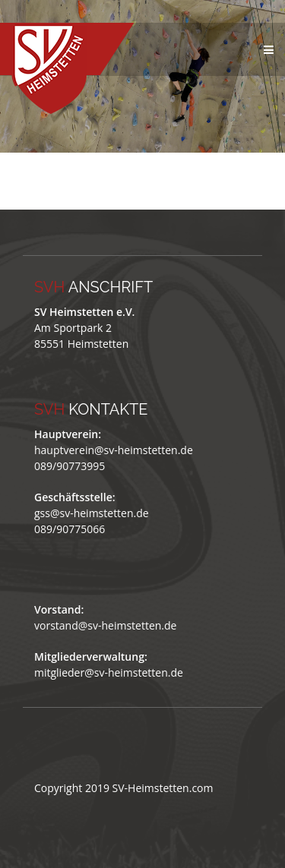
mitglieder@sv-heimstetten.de (109, 672)
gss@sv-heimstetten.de (92, 513)
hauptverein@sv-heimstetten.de (114, 450)
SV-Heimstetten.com (163, 788)
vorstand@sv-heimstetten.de (105, 625)
